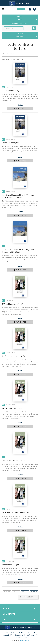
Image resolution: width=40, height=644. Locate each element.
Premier (7, 592)
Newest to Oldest (20, 54)
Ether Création (25, 641)
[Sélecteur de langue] (21, 9)
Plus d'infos (20, 109)
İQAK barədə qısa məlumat (15, 460)
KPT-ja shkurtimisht (12, 304)
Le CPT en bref (10, 91)
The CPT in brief (11, 143)
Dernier (34, 592)
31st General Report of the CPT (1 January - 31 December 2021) (19, 196)
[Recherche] (14, 28)
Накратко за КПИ (12, 408)
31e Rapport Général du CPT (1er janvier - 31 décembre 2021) (19, 251)
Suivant (24, 592)
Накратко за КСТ (11, 565)
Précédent (16, 592)
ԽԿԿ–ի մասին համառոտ (15, 513)
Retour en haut (28, 597)
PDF (3, 87)
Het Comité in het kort (13, 356)
